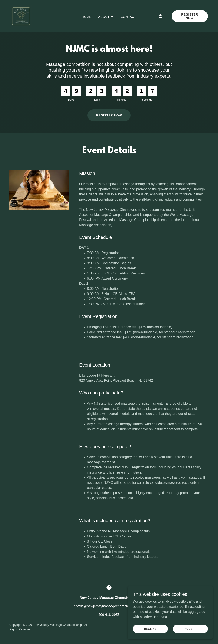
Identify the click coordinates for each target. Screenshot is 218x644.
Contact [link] (129, 17)
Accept (190, 629)
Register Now (190, 16)
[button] (106, 17)
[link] (21, 16)
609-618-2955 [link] (109, 615)
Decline (150, 629)
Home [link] (87, 17)
